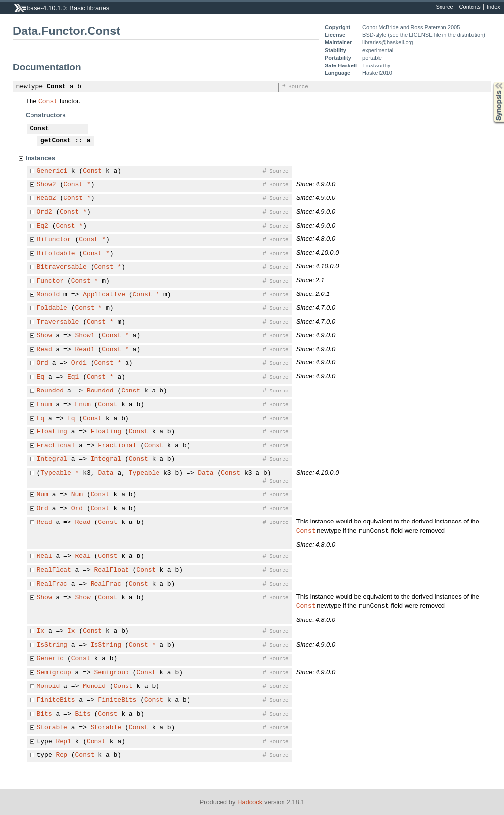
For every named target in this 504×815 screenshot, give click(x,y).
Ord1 (79, 363)
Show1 (85, 336)
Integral (52, 459)
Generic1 (52, 171)
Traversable (58, 322)
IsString (52, 645)
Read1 (85, 350)
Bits (45, 714)
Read (45, 350)
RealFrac (52, 584)
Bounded (50, 391)
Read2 (47, 198)
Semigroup (54, 673)
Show (45, 336)
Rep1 (64, 742)
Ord (43, 363)
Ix (41, 631)
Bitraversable (62, 267)
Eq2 (43, 226)
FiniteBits (56, 700)
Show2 (47, 185)
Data (106, 473)
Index (493, 7)
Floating (52, 432)
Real (45, 556)
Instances (40, 158)
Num (43, 495)
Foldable (52, 308)
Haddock (250, 802)
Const (56, 87)
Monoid (48, 295)
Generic (50, 659)
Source (445, 7)
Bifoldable (56, 254)
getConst (56, 141)
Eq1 (73, 377)
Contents (470, 7)
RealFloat (54, 570)
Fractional (56, 446)
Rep (62, 755)
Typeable (56, 473)
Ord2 (45, 212)
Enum (45, 405)
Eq (41, 377)
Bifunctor (54, 240)
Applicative (104, 295)
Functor (50, 281)
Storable (52, 728)
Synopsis (491, 82)
